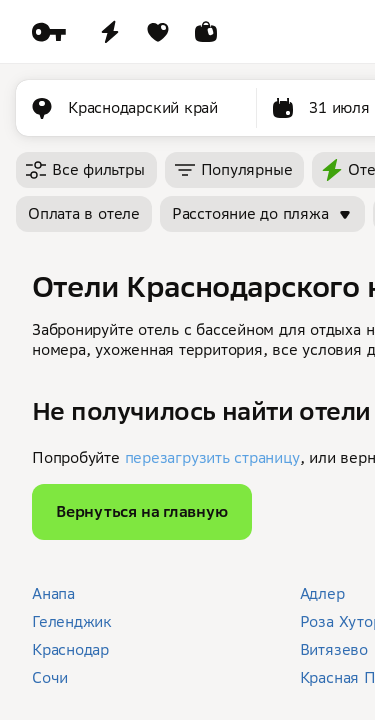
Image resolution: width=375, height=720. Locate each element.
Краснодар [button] (70, 649)
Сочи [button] (50, 677)
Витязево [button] (334, 649)
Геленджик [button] (72, 621)
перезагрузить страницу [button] (212, 457)
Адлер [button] (322, 593)
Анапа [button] (53, 593)
